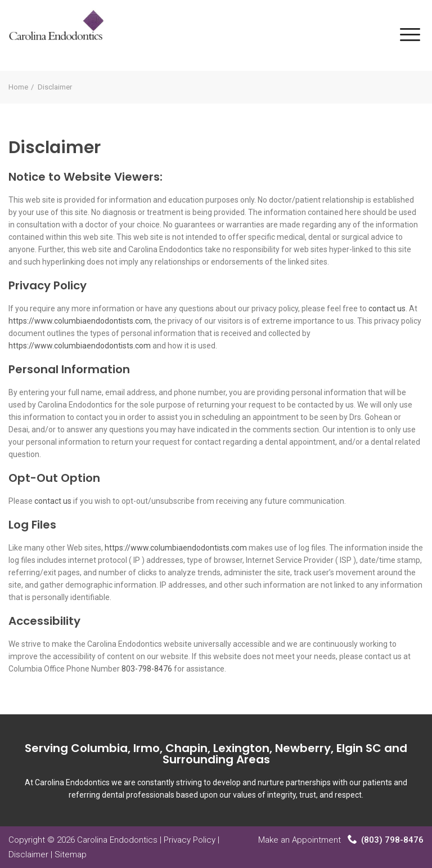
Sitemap (71, 854)
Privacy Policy (190, 840)
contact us (387, 308)
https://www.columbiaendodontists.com (80, 321)
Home (18, 87)
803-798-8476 (147, 669)
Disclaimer (28, 854)
